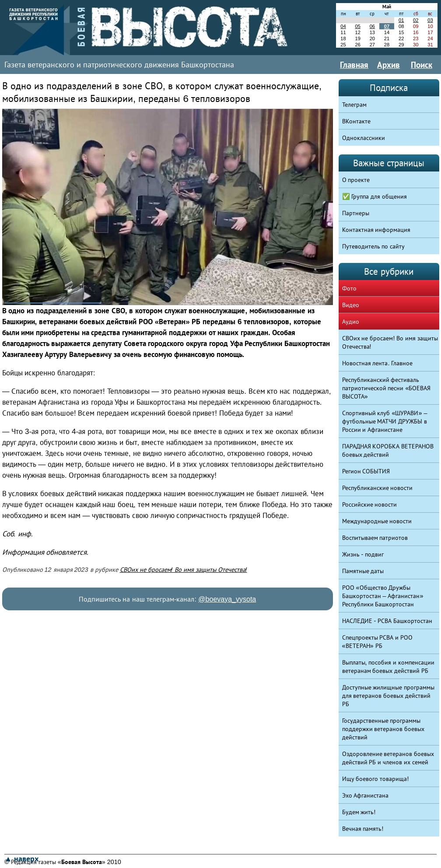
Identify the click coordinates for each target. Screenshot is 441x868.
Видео (351, 305)
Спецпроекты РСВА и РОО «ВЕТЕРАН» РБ (378, 642)
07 (387, 26)
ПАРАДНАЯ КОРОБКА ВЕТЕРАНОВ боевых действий (388, 450)
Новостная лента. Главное (378, 363)
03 (430, 20)
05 (357, 26)
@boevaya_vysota (227, 599)
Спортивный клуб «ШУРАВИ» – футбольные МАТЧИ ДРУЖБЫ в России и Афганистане (385, 421)
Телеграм (354, 105)
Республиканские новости (378, 488)
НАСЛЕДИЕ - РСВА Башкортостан (387, 621)
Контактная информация (376, 230)
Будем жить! (359, 812)
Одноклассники (364, 138)
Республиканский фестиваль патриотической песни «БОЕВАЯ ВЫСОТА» (387, 388)
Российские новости (370, 504)
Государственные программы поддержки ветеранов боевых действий (383, 729)
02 (416, 20)
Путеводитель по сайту (374, 246)
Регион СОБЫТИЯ (366, 471)
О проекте (356, 180)
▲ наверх (21, 859)
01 (401, 20)
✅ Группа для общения (375, 196)
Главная (354, 65)
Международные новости (377, 521)
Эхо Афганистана (366, 795)
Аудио (351, 322)
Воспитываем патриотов (375, 538)
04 (343, 26)
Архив (388, 65)
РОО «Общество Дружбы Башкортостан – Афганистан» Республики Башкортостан (383, 596)
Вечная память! (363, 829)
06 (372, 26)
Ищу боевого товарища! (376, 779)
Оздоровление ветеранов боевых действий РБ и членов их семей (388, 758)
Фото (349, 288)
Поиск (422, 65)
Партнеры (356, 213)
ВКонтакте (356, 121)
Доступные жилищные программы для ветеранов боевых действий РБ (388, 696)
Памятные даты (363, 571)
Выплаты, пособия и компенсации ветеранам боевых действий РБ (388, 667)
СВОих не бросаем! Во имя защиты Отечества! (184, 570)
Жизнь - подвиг (363, 554)
